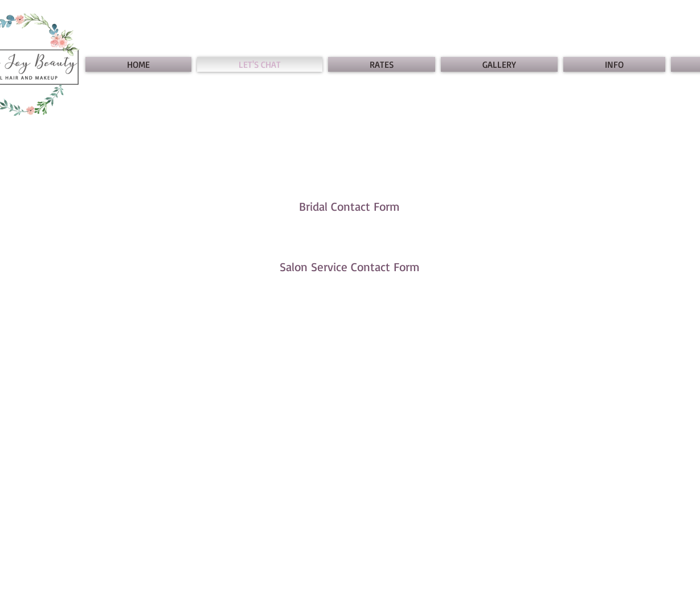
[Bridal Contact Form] (350, 207)
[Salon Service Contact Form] (350, 267)
